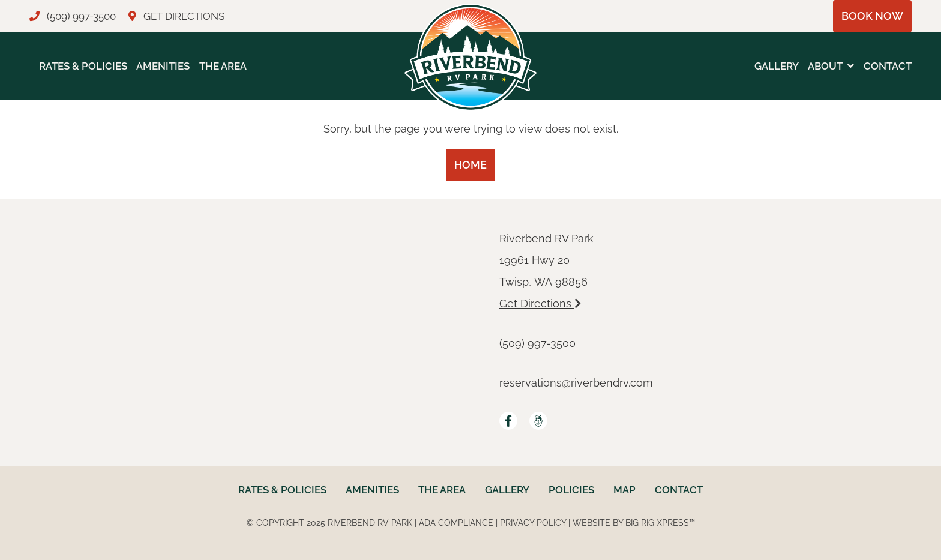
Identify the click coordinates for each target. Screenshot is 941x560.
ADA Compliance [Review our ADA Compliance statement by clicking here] (456, 523)
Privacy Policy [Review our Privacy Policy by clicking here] (533, 523)
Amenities (163, 66)
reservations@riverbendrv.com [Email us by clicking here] (576, 383)
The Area (223, 66)
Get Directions (540, 303)
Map (624, 490)
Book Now (872, 16)
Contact (888, 66)
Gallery (777, 66)
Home (470, 165)
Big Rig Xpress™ (660, 523)
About (825, 66)
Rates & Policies (83, 66)
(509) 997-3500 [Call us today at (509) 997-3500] (537, 343)
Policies (571, 490)
